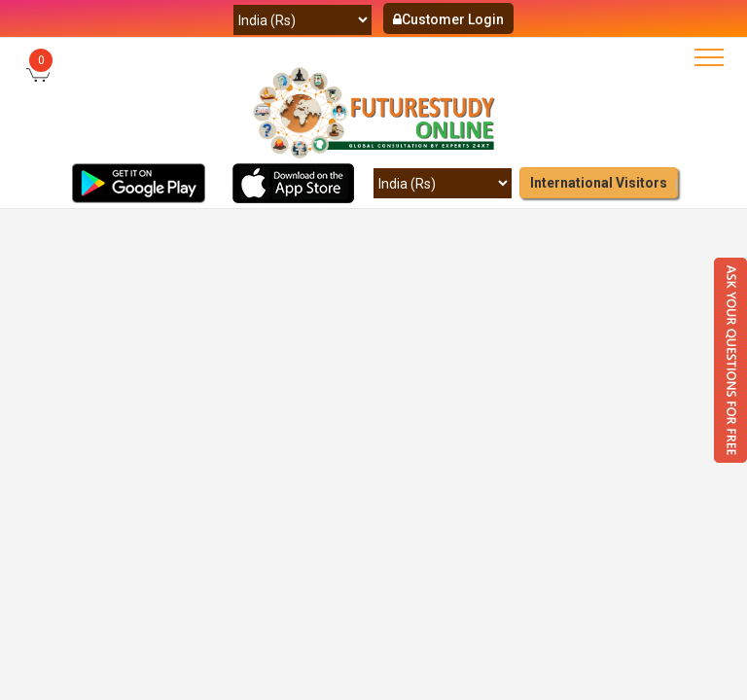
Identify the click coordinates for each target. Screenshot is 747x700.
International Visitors (599, 183)
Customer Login (448, 19)
